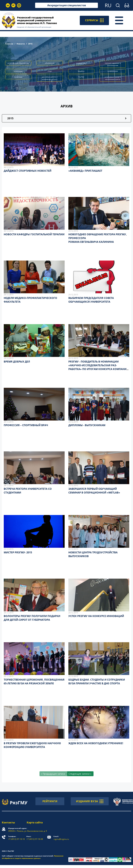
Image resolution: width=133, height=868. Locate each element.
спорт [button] (50, 71)
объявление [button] (50, 63)
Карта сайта (35, 822)
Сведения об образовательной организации (34, 27)
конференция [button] (113, 71)
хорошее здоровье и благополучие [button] (113, 64)
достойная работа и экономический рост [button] (50, 78)
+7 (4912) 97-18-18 (16, 838)
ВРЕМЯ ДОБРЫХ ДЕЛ (17, 362)
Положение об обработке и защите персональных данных (33, 857)
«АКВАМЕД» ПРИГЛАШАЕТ (85, 171)
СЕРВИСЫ (94, 20)
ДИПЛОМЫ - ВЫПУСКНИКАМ (87, 425)
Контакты (8, 822)
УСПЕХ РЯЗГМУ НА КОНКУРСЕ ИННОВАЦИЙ (96, 616)
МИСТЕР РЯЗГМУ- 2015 (18, 552)
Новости (21, 44)
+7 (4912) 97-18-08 (35, 838)
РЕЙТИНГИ (50, 801)
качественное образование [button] (18, 63)
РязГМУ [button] (81, 77)
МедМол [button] (81, 71)
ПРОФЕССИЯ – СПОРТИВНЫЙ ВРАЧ (26, 425)
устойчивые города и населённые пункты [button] (113, 78)
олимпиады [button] (18, 71)
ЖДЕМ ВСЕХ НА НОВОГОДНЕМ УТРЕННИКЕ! (96, 743)
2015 (10, 118)
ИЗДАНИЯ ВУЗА (90, 801)
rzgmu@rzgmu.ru (61, 838)
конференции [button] (81, 63)
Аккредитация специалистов (67, 5)
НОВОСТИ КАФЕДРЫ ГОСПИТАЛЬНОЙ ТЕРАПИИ (34, 234)
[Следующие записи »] (80, 774)
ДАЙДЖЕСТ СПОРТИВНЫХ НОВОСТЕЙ (28, 171)
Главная (9, 44)
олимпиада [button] (18, 77)
